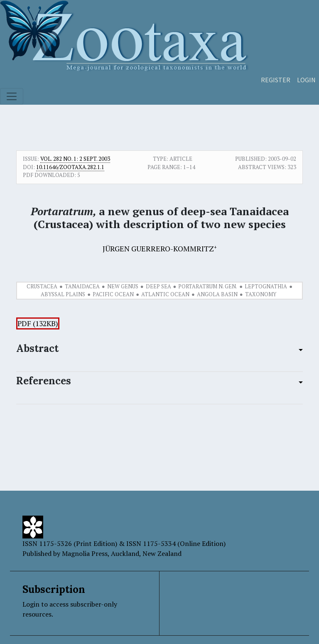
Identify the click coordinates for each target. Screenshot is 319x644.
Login (306, 80)
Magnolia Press (85, 553)
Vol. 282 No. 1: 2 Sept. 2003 (75, 159)
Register (276, 80)
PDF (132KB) (38, 323)
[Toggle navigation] (12, 96)
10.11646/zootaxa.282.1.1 (70, 167)
